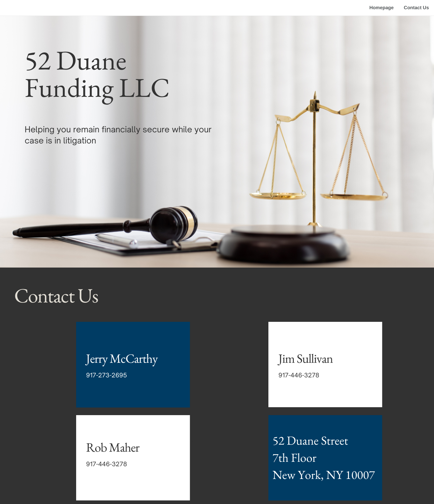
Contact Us (416, 8)
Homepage (381, 8)
